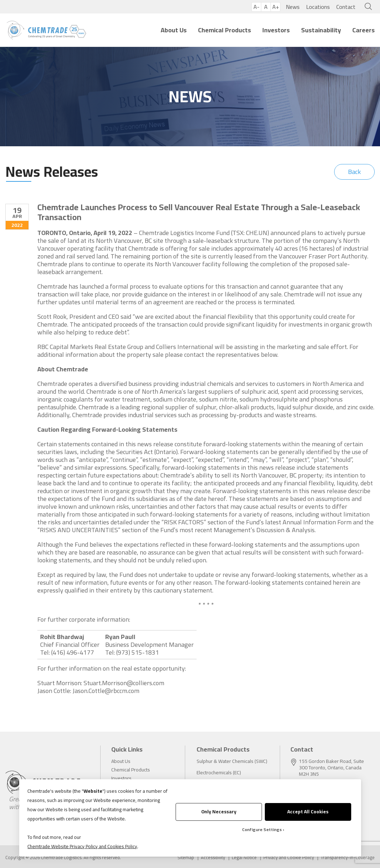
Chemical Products (224, 30)
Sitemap (186, 858)
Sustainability (321, 30)
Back (354, 172)
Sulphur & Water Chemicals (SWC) (232, 761)
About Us (174, 30)
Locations (318, 7)
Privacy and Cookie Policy (289, 858)
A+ (276, 7)
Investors (276, 30)
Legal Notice (244, 858)
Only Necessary (219, 812)
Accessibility (213, 858)
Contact (346, 7)
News (293, 7)
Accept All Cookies (308, 812)
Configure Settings (262, 829)
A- (256, 7)
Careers (363, 30)
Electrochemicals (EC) (219, 773)
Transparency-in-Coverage (348, 858)
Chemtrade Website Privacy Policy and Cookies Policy (82, 846)
